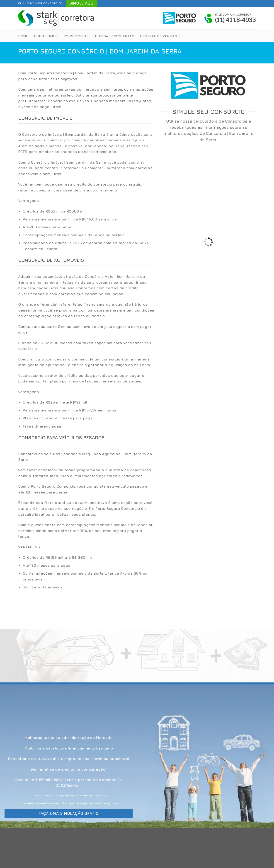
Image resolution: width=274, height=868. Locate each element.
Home (23, 36)
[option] (86, 230)
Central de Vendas (160, 36)
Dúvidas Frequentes (115, 36)
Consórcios (76, 36)
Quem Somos (46, 36)
